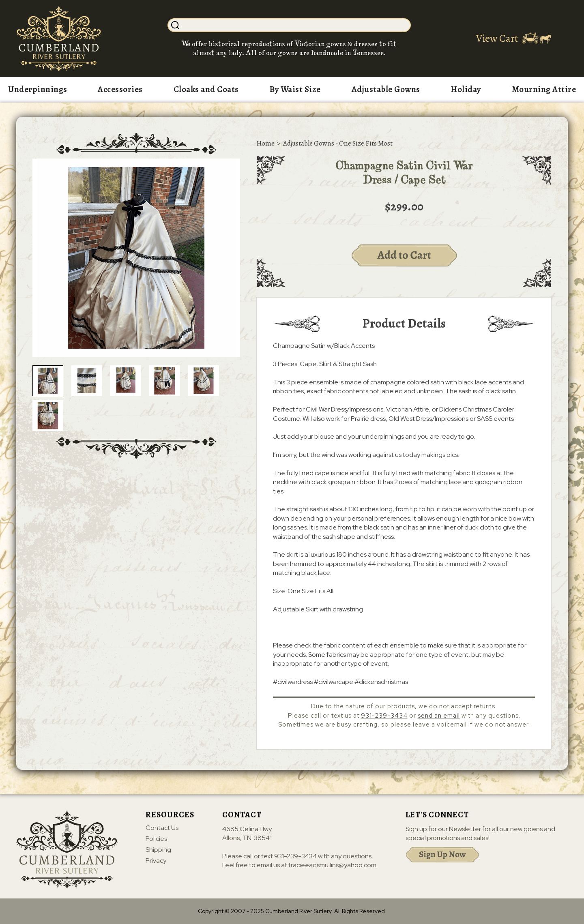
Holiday (466, 89)
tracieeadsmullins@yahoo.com (332, 865)
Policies (156, 839)
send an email (439, 716)
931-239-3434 (384, 716)
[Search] (296, 25)
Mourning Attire (544, 89)
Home (265, 143)
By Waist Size (295, 89)
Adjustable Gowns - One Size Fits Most (338, 143)
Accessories (120, 89)
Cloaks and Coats (206, 89)
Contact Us (162, 828)
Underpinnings (38, 89)
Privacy (156, 861)
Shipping (158, 850)
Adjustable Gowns (386, 89)
